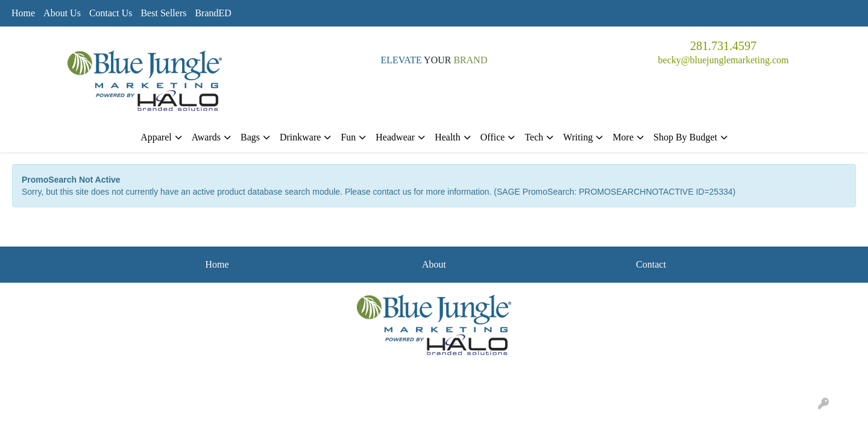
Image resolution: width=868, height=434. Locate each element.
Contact (651, 264)
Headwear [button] (395, 137)
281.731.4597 (723, 46)
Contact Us (111, 13)
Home (23, 13)
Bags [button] (250, 137)
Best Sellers (163, 13)
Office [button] (493, 137)
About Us (62, 13)
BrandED (213, 13)
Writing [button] (578, 137)
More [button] (623, 137)
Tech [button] (534, 137)
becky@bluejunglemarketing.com (724, 60)
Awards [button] (206, 137)
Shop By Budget (685, 137)
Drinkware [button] (300, 137)
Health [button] (448, 137)
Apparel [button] (156, 137)
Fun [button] (348, 137)
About (434, 264)
